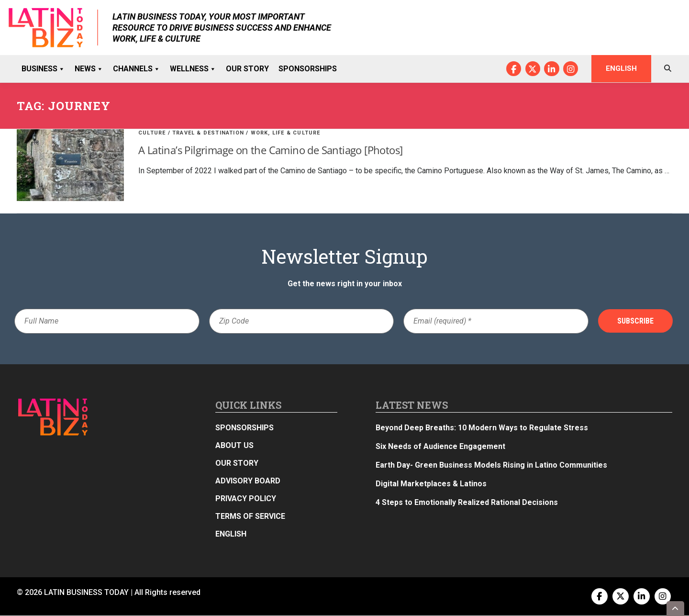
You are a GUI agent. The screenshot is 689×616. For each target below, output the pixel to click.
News (89, 69)
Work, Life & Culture (286, 133)
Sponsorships (308, 69)
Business (43, 69)
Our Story (247, 69)
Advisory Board (248, 481)
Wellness (193, 69)
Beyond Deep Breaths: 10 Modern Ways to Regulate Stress (482, 428)
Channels (137, 69)
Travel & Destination (208, 133)
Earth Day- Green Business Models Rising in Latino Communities (491, 465)
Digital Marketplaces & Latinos (431, 484)
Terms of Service (250, 517)
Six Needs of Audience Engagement (440, 447)
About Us (234, 446)
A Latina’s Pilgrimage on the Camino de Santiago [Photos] (270, 150)
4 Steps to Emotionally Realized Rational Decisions (467, 503)
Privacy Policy (246, 499)
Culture (152, 133)
